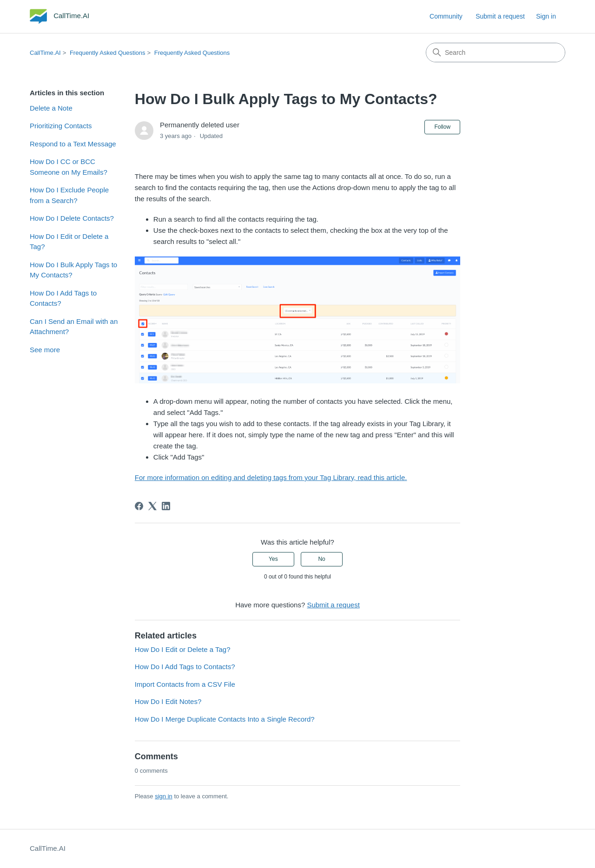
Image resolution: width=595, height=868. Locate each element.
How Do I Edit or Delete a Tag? (69, 242)
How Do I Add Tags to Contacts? (63, 298)
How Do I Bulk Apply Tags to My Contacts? (73, 270)
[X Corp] (152, 506)
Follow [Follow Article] (442, 127)
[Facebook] (139, 506)
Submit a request (500, 16)
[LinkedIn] (166, 506)
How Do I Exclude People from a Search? (69, 195)
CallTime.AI (45, 53)
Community (446, 16)
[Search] (496, 53)
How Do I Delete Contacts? (72, 218)
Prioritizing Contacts (61, 126)
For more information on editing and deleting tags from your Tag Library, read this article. (271, 477)
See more (45, 350)
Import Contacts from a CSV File (185, 684)
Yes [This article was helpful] (273, 559)
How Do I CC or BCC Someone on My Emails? (69, 167)
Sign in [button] (546, 16)
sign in (164, 796)
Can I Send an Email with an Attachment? (74, 327)
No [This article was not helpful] (321, 559)
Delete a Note (51, 108)
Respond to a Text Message (73, 144)
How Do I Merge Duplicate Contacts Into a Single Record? (225, 719)
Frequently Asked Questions (108, 53)
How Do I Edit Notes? (168, 701)
